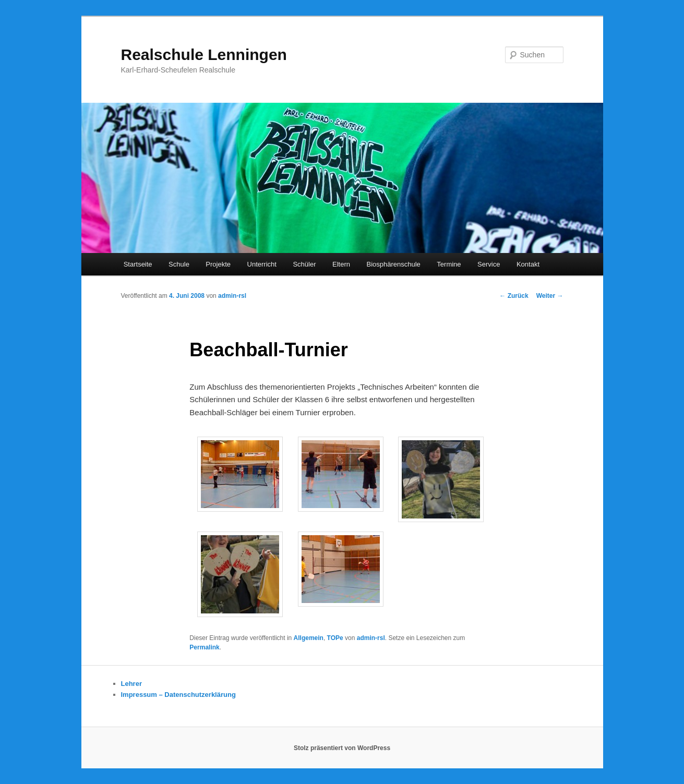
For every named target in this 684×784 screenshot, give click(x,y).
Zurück (514, 296)
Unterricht (262, 264)
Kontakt (528, 264)
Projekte (218, 264)
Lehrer (131, 684)
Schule (179, 264)
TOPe (335, 638)
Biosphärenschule (393, 264)
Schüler (304, 264)
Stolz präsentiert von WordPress (342, 748)
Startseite (138, 264)
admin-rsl (232, 296)
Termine (449, 264)
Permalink (204, 647)
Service (489, 264)
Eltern (341, 264)
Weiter (550, 296)
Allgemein (309, 638)
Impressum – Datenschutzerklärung (178, 695)
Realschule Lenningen (204, 55)
